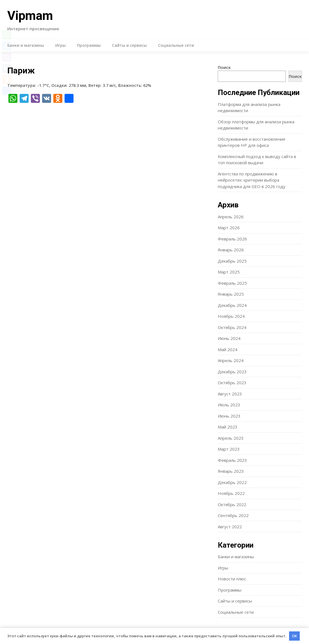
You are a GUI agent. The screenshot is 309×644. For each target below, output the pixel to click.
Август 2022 (230, 527)
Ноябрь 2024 (231, 316)
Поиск (224, 67)
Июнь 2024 (229, 338)
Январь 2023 (231, 471)
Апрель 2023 (231, 438)
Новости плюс (232, 579)
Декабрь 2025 (232, 261)
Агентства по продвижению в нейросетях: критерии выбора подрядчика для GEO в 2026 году (252, 180)
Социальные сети (176, 45)
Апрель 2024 (231, 360)
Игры (60, 45)
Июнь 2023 (229, 416)
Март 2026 (229, 228)
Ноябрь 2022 (231, 493)
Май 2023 (228, 427)
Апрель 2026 (231, 217)
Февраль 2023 (232, 460)
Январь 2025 (231, 294)
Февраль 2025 (232, 283)
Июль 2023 (229, 405)
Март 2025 (229, 272)
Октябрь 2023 (232, 383)
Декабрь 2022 (232, 482)
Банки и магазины (26, 45)
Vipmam (30, 16)
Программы (89, 45)
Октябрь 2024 (232, 327)
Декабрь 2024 (232, 305)
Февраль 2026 (232, 239)
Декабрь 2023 (232, 372)
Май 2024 (228, 349)
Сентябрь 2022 (233, 515)
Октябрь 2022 (232, 504)
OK (294, 636)
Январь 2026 (231, 250)
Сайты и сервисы (129, 45)
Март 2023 (229, 449)
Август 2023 (230, 394)
